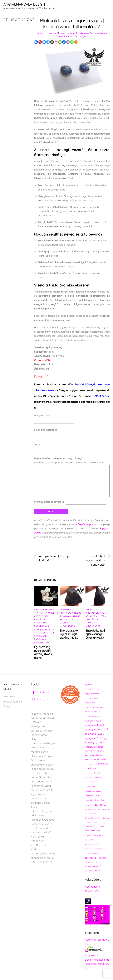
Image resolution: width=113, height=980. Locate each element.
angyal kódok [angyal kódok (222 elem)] (90, 703)
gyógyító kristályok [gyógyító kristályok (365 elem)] (97, 729)
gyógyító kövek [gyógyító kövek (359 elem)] (95, 734)
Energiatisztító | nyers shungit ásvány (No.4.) (95, 634)
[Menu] (105, 4)
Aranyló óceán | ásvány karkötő (54, 558)
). (46, 390)
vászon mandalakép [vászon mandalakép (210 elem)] (92, 853)
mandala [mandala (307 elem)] (103, 764)
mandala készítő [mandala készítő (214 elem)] (91, 786)
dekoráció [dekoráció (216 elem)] (89, 712)
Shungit (65, 623)
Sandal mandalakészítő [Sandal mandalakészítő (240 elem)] (95, 835)
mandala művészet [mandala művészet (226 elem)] (93, 791)
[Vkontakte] (64, 42)
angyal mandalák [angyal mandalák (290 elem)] (94, 707)
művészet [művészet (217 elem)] (89, 805)
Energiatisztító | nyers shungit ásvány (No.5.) (69, 634)
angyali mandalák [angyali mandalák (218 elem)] (92, 694)
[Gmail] (56, 42)
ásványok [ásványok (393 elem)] (91, 858)
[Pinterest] (40, 42)
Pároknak (40, 639)
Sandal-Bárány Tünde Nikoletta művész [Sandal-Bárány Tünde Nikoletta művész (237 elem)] (94, 829)
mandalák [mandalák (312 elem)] (100, 795)
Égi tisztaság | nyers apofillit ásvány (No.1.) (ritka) (43, 652)
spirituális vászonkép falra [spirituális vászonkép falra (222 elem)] (95, 849)
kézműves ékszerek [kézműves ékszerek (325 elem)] (96, 759)
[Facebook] (36, 42)
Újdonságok (81, 36)
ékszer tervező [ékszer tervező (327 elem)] (93, 870)
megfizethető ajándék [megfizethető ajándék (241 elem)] (94, 800)
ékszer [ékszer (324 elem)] (102, 858)
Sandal (41, 33)
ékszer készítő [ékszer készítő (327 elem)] (93, 866)
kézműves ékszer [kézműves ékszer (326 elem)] (95, 751)
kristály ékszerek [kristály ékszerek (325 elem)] (94, 747)
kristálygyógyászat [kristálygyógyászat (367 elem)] (97, 742)
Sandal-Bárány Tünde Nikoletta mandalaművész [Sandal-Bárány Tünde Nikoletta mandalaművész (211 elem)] (97, 820)
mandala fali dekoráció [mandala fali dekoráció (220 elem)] (94, 777)
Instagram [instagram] (40, 699)
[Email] (60, 42)
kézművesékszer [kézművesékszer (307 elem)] (94, 755)
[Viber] (68, 42)
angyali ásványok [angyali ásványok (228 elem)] (92, 698)
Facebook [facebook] (40, 692)
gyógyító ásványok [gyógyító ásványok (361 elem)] (97, 738)
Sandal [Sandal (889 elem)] (100, 804)
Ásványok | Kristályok (78, 33)
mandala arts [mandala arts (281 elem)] (92, 768)
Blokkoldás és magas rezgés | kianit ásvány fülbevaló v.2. (72, 23)
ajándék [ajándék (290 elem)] (89, 685)
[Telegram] (48, 42)
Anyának (39, 613)
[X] (52, 42)
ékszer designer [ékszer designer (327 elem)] (94, 862)
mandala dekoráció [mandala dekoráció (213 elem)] (93, 773)
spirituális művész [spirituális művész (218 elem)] (92, 844)
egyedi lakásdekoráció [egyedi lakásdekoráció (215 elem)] (94, 716)
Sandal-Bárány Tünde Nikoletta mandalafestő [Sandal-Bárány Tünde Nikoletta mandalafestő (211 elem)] (97, 812)
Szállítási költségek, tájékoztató (92, 384)
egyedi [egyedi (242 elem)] (97, 712)
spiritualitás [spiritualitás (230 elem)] (90, 840)
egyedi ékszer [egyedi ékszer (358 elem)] (94, 720)
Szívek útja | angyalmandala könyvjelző (95, 560)
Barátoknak (41, 626)
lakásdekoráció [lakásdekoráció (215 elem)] (91, 764)
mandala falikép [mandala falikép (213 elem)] (91, 782)
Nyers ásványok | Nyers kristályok (45, 633)
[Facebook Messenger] (44, 42)
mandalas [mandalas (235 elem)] (89, 795)
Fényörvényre (85, 524)
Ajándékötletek (44, 610)
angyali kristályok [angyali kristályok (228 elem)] (92, 689)
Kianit (71, 36)
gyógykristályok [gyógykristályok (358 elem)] (95, 725)
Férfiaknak (41, 629)
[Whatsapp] (72, 42)
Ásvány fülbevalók (58, 33)
